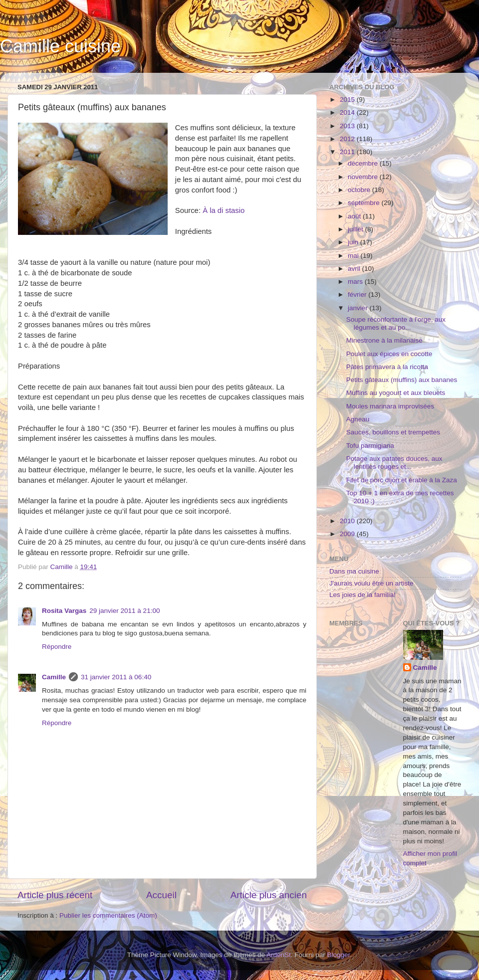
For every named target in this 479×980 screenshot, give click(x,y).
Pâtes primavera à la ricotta (387, 367)
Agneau (358, 419)
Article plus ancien (269, 895)
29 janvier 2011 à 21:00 (124, 611)
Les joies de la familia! (362, 595)
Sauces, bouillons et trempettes (393, 432)
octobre (360, 190)
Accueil (161, 895)
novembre (364, 177)
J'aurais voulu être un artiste (371, 583)
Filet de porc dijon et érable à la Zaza (402, 480)
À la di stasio (224, 210)
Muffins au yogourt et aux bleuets (396, 393)
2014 (348, 112)
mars (356, 282)
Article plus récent (55, 895)
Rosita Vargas (64, 611)
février (358, 294)
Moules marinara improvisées (390, 406)
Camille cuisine (60, 46)
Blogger (339, 955)
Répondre (57, 647)
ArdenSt (279, 955)
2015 (348, 99)
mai (354, 256)
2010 (348, 521)
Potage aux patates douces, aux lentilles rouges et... (394, 463)
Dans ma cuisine (354, 571)
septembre (365, 203)
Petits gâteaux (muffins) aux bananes (402, 380)
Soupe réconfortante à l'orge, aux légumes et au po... (396, 323)
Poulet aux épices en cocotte (389, 354)
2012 (348, 139)
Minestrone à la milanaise (384, 340)
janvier (359, 308)
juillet (357, 229)
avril (355, 269)
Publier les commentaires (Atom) (108, 915)
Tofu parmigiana (370, 446)
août (355, 216)
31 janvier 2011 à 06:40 (116, 677)
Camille (54, 677)
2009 (348, 534)
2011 (348, 152)
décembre (364, 163)
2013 (348, 126)
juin (354, 242)
